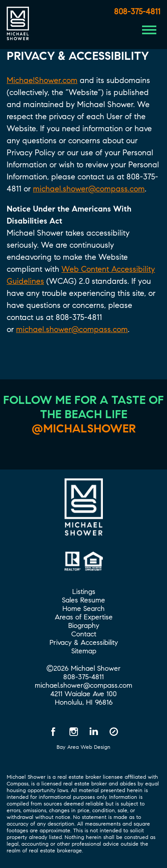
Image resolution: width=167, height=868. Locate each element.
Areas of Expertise (84, 617)
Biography (84, 625)
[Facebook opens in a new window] (53, 731)
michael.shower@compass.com (89, 189)
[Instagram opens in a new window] (73, 731)
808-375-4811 (137, 12)
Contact (84, 634)
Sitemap (84, 651)
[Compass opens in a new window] (114, 731)
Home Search (83, 608)
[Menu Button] (149, 30)
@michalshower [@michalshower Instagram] (84, 428)
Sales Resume (83, 600)
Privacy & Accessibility (84, 642)
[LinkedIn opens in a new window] (94, 731)
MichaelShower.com (42, 80)
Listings (84, 592)
